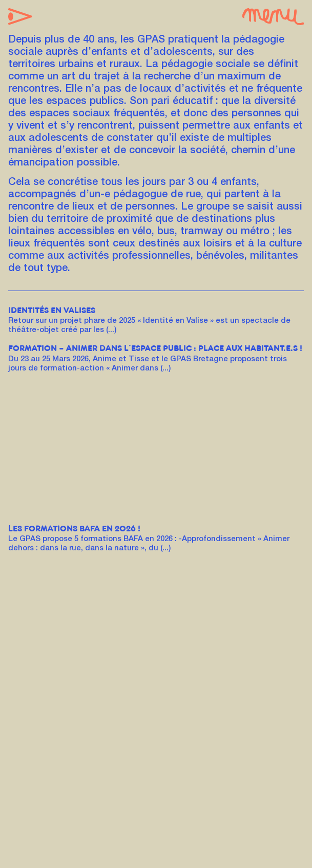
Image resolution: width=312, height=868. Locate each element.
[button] (20, 17)
